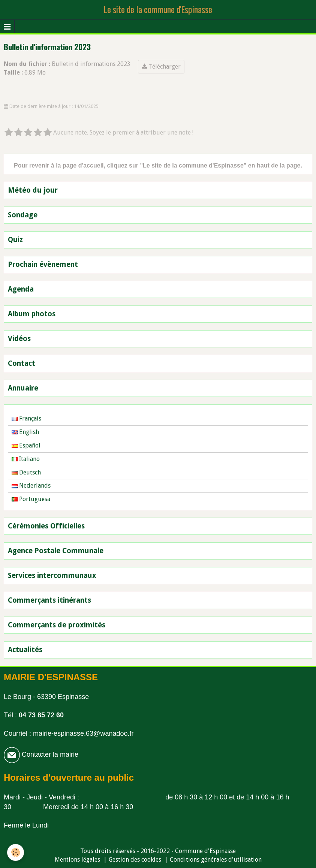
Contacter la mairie (49, 754)
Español (26, 445)
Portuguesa (31, 499)
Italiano (26, 459)
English (25, 432)
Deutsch (26, 472)
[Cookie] (16, 852)
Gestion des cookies (135, 860)
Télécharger (161, 67)
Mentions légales (77, 860)
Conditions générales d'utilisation (216, 860)
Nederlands (31, 486)
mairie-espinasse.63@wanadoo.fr (83, 733)
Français (26, 418)
